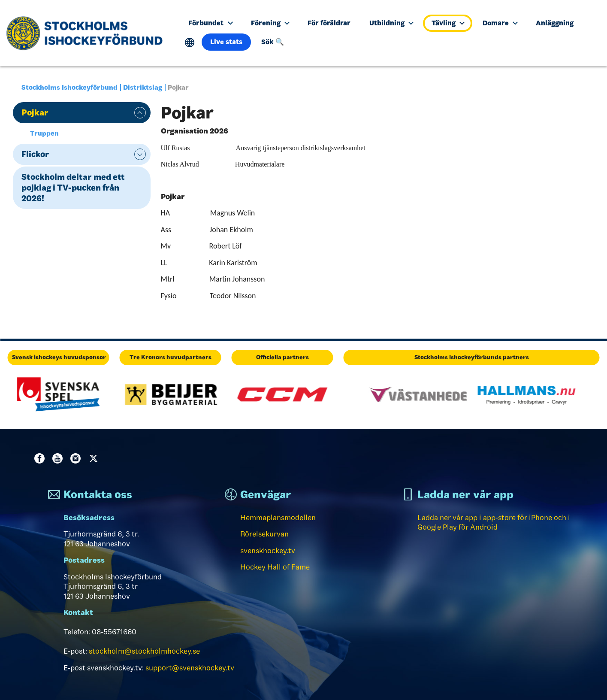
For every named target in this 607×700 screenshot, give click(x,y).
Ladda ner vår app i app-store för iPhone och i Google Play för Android (494, 523)
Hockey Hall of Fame (275, 567)
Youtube (59, 458)
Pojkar (35, 112)
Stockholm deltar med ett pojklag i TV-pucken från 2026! (73, 188)
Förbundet (210, 23)
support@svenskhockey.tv (190, 668)
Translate (190, 43)
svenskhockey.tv (268, 551)
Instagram (77, 458)
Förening (270, 23)
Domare (500, 23)
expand (140, 113)
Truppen (44, 133)
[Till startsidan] (88, 33)
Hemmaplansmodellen (278, 518)
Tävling (448, 23)
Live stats (226, 42)
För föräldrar (329, 23)
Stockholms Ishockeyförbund (69, 87)
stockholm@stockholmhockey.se (144, 651)
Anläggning (555, 23)
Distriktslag (143, 87)
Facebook (41, 458)
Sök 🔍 (273, 42)
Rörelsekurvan (264, 534)
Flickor (35, 154)
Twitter (95, 458)
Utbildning (391, 23)
